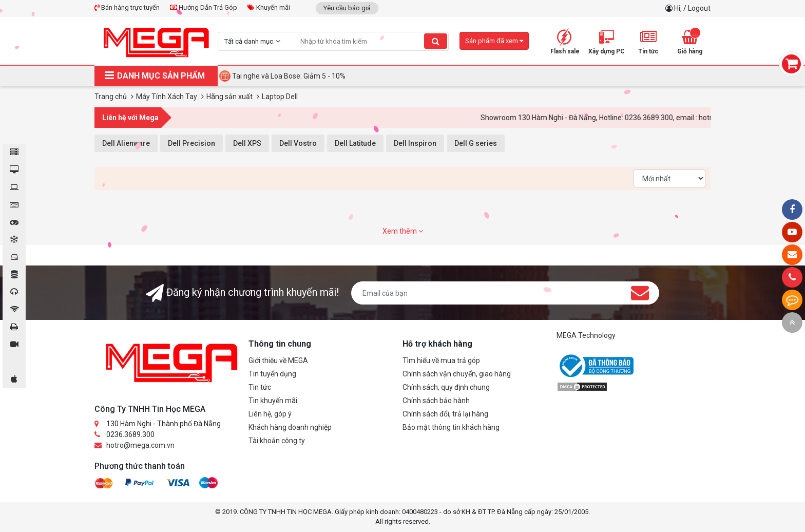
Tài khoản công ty (277, 441)
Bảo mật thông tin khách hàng (451, 427)
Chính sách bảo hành (436, 401)
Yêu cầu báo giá (347, 8)
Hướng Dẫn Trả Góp (204, 7)
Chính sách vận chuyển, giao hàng (457, 374)
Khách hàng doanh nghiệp (290, 427)
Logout (699, 8)
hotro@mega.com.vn (140, 445)
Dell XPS (247, 143)
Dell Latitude (355, 143)
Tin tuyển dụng (272, 374)
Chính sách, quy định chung (446, 387)
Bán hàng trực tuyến (127, 7)
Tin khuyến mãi (273, 401)
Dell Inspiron (415, 143)
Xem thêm (403, 231)
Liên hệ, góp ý (270, 414)
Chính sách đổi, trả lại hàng (445, 414)
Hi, (679, 8)
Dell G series (476, 143)
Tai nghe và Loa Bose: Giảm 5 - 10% (289, 76)
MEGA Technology (586, 335)
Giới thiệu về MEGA (278, 360)
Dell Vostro (298, 143)
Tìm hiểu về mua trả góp (441, 360)
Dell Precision (191, 143)
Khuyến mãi (269, 7)
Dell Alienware (126, 143)
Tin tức (260, 387)
